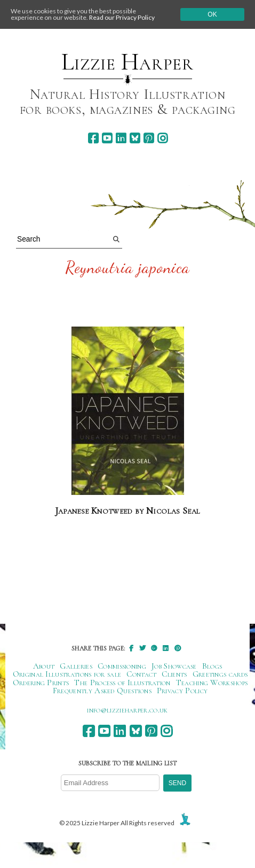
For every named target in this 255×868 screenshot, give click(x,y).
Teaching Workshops (212, 683)
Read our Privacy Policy (122, 17)
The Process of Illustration (122, 683)
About (44, 666)
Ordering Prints (41, 683)
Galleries (76, 666)
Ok (212, 14)
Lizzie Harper (127, 62)
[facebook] (93, 138)
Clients (174, 674)
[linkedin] (121, 138)
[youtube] (107, 138)
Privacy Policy (182, 691)
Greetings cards (220, 674)
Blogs (212, 666)
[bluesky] (135, 138)
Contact (141, 674)
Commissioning (122, 666)
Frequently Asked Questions (102, 691)
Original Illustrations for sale (67, 674)
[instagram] (162, 138)
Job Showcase (174, 666)
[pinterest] (149, 138)
